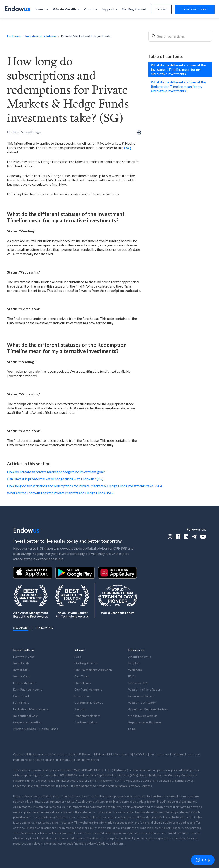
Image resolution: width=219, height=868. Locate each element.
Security (80, 709)
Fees (78, 657)
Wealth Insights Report (145, 689)
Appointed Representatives (148, 709)
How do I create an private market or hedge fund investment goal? (56, 472)
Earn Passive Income (28, 689)
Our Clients (83, 683)
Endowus (14, 36)
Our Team (81, 676)
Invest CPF (21, 663)
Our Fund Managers (88, 689)
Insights (134, 663)
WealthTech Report (142, 703)
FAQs (132, 676)
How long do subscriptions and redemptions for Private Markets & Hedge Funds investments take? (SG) (84, 486)
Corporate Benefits (27, 722)
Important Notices (87, 716)
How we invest (24, 657)
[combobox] (180, 36)
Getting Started (86, 663)
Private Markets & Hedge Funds (36, 729)
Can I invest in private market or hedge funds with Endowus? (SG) (55, 479)
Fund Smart (21, 703)
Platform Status (86, 722)
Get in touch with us (143, 716)
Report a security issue (145, 722)
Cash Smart (21, 696)
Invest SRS (21, 670)
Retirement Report (142, 696)
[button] (42, 9)
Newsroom (82, 696)
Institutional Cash (26, 716)
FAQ (127, 148)
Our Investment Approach (93, 670)
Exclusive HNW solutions (31, 709)
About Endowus (140, 657)
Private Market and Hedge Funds (86, 36)
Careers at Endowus (89, 703)
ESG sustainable (25, 683)
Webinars (135, 670)
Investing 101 (138, 683)
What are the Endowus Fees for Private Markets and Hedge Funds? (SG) (60, 493)
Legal (132, 729)
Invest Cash (22, 676)
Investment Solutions (41, 36)
